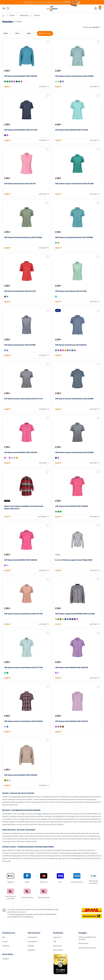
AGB (55, 941)
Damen (12, 15)
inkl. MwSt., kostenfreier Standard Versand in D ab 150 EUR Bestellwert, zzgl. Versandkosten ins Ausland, (30, 911)
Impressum (57, 937)
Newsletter (6, 946)
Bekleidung (24, 15)
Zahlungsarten (33, 941)
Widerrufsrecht (83, 943)
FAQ (4, 937)
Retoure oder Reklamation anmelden (87, 938)
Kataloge (31, 946)
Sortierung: (92, 27)
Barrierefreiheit (58, 950)
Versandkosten (33, 937)
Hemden (37, 15)
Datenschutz (57, 946)
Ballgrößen (31, 950)
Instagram (6, 959)
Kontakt (5, 941)
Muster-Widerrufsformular (87, 948)
